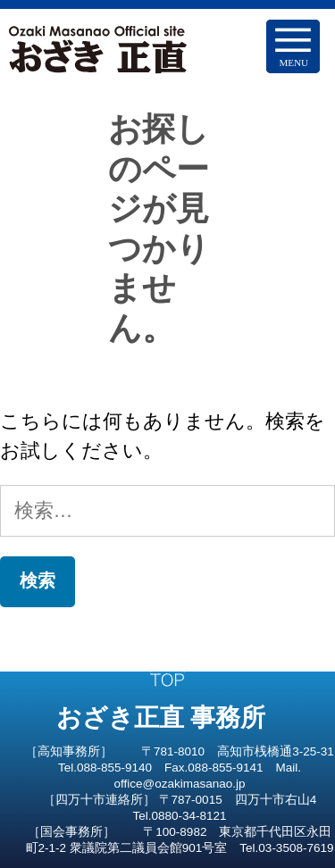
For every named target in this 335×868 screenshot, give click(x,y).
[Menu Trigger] (293, 46)
